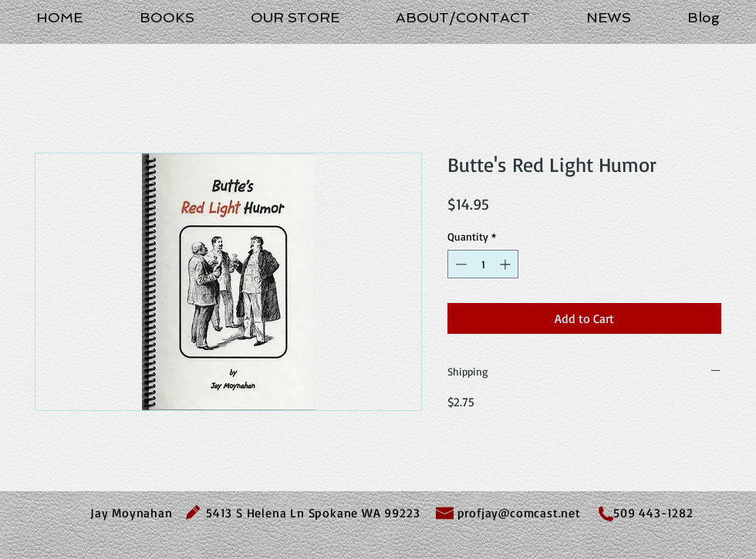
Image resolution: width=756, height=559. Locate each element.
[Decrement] (459, 264)
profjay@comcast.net (519, 513)
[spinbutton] (483, 264)
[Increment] (506, 264)
